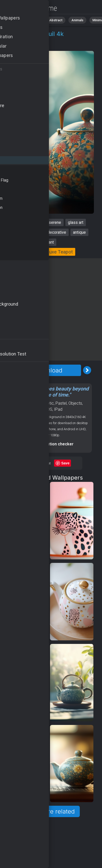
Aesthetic (45, 403)
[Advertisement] (51, 309)
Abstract (56, 20)
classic (34, 232)
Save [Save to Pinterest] (66, 463)
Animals (77, 20)
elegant (47, 242)
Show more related (48, 811)
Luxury (40, 46)
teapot (17, 222)
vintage (35, 222)
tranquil (15, 232)
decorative (57, 232)
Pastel (61, 403)
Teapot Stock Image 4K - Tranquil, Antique (30, 8)
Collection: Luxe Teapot (48, 252)
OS (50, 409)
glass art (76, 222)
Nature (35, 20)
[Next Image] (87, 370)
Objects (21, 46)
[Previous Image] (9, 370)
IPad (58, 409)
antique (79, 232)
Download (48, 370)
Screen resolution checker (48, 444)
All (19, 20)
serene (55, 222)
